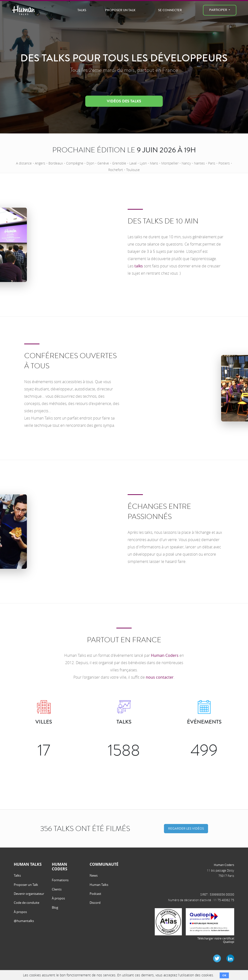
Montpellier (170, 163)
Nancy (186, 163)
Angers (40, 163)
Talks (82, 10)
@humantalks (24, 921)
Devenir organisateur (29, 894)
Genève (103, 163)
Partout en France (124, 640)
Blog (55, 907)
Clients (57, 889)
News (94, 875)
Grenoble (119, 163)
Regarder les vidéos (186, 828)
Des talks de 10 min (163, 221)
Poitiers (224, 163)
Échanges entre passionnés (159, 511)
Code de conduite (27, 903)
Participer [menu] (219, 10)
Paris (212, 163)
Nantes (199, 163)
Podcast (95, 894)
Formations (60, 880)
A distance (24, 163)
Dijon (90, 163)
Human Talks (99, 885)
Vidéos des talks (124, 101)
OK (224, 975)
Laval (133, 163)
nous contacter (160, 677)
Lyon (143, 163)
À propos (20, 912)
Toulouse (133, 170)
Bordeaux (56, 163)
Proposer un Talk (120, 10)
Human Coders (165, 655)
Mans (154, 163)
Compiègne (75, 163)
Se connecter (170, 10)
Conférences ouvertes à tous (70, 361)
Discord (95, 903)
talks (139, 266)
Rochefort (116, 170)
